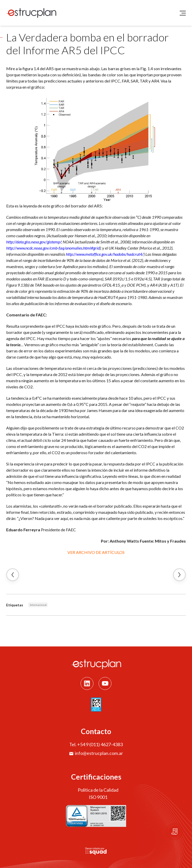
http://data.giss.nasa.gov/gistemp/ (34, 242)
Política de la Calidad (98, 790)
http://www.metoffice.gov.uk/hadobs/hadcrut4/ (105, 254)
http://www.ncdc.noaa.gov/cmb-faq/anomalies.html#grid (53, 248)
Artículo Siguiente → (179, 575)
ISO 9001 (98, 797)
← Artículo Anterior (13, 575)
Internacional (38, 605)
